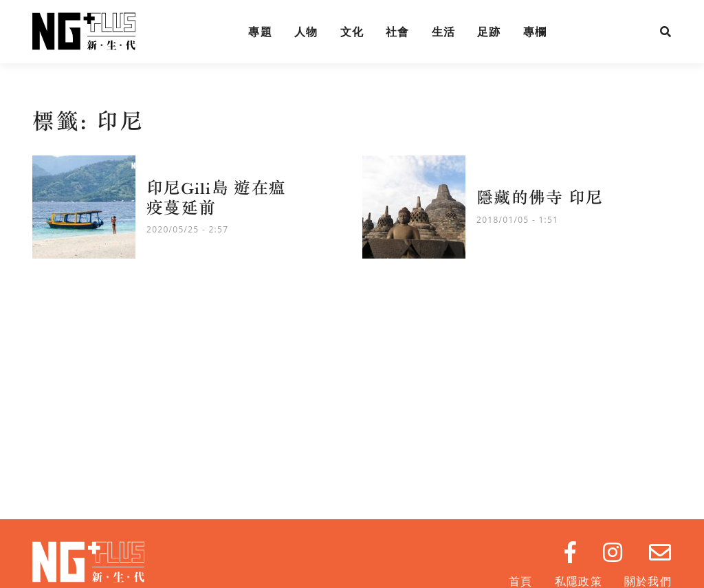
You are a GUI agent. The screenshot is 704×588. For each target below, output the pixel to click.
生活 (444, 32)
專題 (260, 32)
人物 (306, 32)
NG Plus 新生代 (84, 32)
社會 (398, 32)
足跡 (489, 32)
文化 (352, 32)
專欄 (535, 32)
